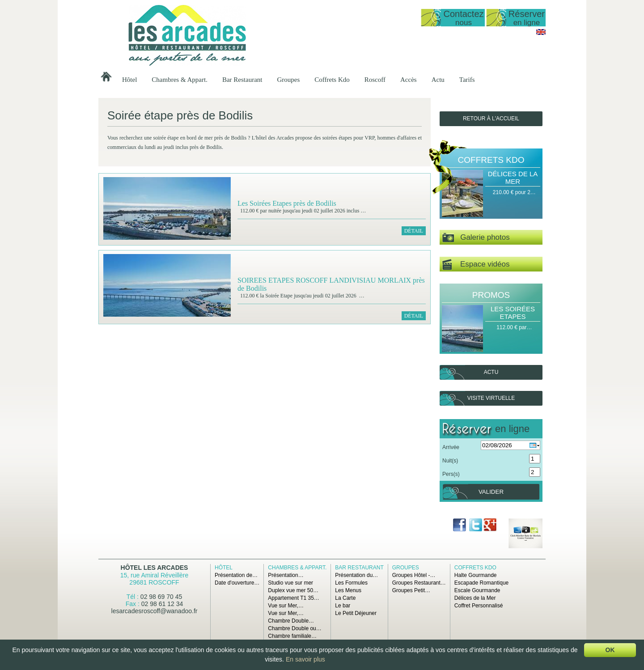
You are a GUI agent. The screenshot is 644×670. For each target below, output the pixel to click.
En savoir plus (305, 659)
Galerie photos (476, 238)
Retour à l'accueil (491, 119)
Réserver (527, 18)
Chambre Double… (291, 621)
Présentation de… (236, 575)
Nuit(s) (450, 461)
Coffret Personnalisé (479, 606)
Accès (409, 80)
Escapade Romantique (481, 583)
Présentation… (286, 575)
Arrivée (451, 447)
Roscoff (375, 80)
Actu (438, 80)
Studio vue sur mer (290, 583)
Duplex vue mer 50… (293, 590)
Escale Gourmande (477, 590)
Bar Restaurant (242, 80)
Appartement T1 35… (294, 598)
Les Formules (351, 583)
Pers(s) (451, 474)
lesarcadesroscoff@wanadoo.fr (155, 611)
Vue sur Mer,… (286, 606)
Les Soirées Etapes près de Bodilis (287, 203)
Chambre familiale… (292, 636)
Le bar (343, 606)
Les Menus (348, 590)
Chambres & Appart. (180, 80)
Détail (414, 231)
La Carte (345, 598)
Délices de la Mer (513, 178)
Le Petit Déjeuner (356, 613)
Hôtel (129, 80)
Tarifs (467, 80)
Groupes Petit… (411, 590)
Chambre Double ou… (294, 628)
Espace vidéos (476, 265)
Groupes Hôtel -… (414, 575)
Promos (491, 295)
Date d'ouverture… (237, 583)
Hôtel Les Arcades (155, 568)
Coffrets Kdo (332, 80)
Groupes (288, 80)
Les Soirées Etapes (513, 313)
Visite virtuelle (491, 398)
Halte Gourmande (476, 575)
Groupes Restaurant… (419, 583)
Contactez (463, 18)
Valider (491, 492)
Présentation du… (356, 575)
